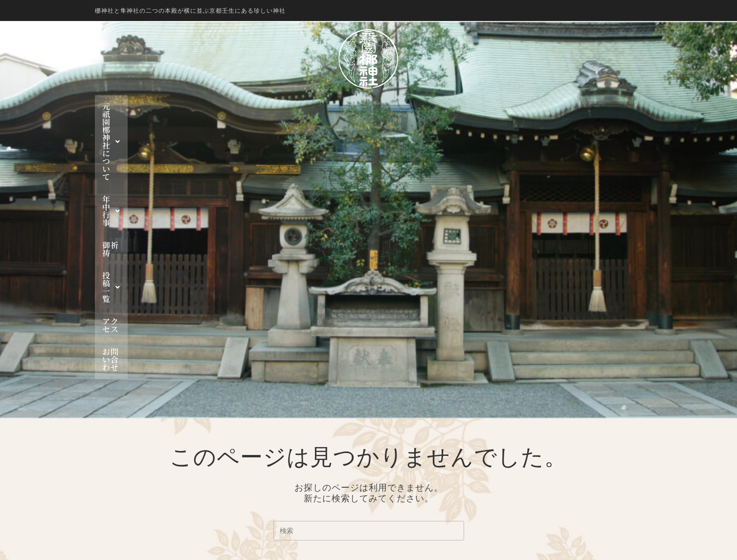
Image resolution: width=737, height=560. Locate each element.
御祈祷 (368, 106)
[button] (235, 107)
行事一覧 (411, 484)
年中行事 (319, 106)
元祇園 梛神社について (235, 106)
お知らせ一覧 (419, 495)
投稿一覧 (416, 106)
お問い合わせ (525, 106)
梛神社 (407, 418)
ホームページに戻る (368, 344)
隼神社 (407, 429)
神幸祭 (407, 451)
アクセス (469, 106)
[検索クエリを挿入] (369, 295)
